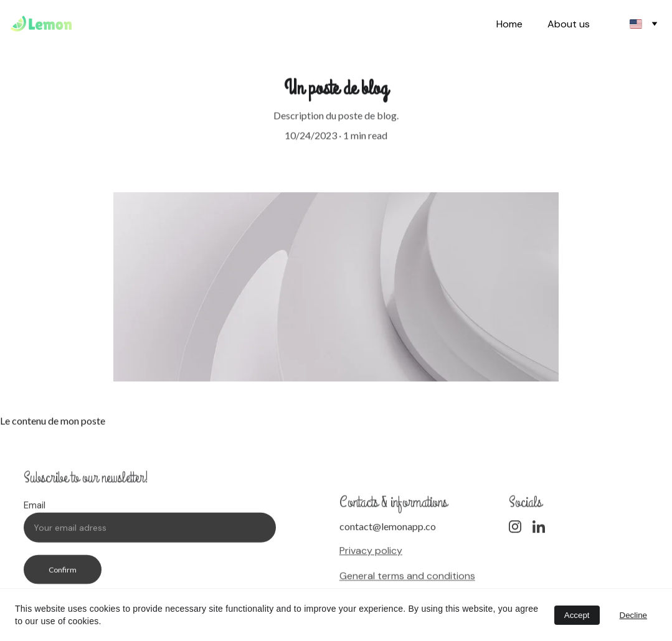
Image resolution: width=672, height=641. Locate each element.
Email (35, 510)
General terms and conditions (407, 577)
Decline (633, 615)
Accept (577, 615)
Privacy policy (371, 552)
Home (509, 24)
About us (569, 24)
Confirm (63, 574)
